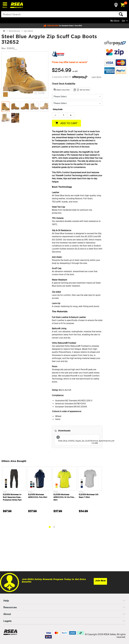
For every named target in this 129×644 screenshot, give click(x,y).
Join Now (100, 581)
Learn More (96, 77)
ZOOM (41, 93)
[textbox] (50, 14)
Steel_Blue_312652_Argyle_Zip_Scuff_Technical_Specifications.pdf (78, 442)
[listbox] (77, 97)
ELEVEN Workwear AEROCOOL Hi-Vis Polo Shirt (64, 497)
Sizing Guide (58, 109)
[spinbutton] (63, 115)
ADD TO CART (69, 123)
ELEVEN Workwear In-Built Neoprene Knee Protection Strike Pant (12, 497)
